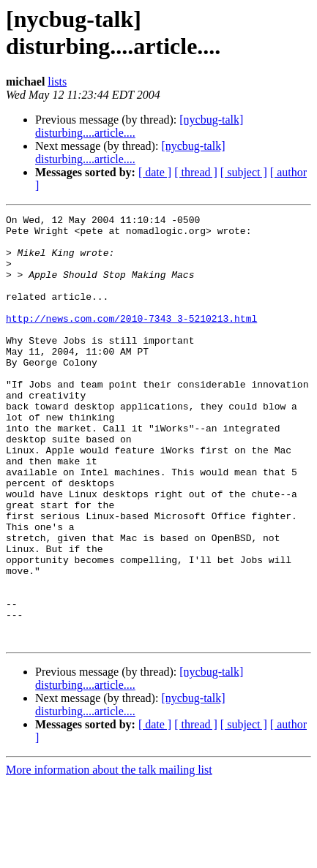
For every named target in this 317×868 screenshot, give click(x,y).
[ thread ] (196, 172)
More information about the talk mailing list (109, 855)
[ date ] (155, 172)
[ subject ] (244, 172)
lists (57, 82)
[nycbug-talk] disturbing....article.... (130, 152)
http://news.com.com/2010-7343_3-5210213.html (131, 340)
